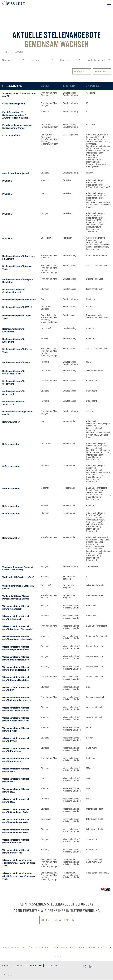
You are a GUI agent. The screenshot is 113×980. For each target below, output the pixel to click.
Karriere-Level (70, 86)
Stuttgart (91, 948)
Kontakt (19, 966)
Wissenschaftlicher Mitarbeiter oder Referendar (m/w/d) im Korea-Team (19, 876)
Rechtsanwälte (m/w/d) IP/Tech (17, 307)
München (77, 948)
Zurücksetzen (82, 71)
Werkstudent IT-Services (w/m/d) (18, 577)
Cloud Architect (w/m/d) (14, 104)
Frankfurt (50, 948)
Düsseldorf (34, 948)
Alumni (6, 966)
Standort (46, 86)
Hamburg (64, 948)
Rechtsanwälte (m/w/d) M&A (16, 362)
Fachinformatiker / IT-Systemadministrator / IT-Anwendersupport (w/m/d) (15, 115)
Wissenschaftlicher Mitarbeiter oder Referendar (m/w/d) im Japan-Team (19, 863)
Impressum (35, 966)
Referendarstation (11, 422)
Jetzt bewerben (58, 920)
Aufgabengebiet (94, 86)
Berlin (21, 948)
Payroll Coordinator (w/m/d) (16, 173)
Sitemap (9, 975)
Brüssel (105, 948)
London (57, 957)
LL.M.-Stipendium (11, 135)
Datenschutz (54, 966)
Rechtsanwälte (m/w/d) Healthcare (19, 300)
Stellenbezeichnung (12, 86)
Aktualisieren (102, 71)
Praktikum (7, 181)
